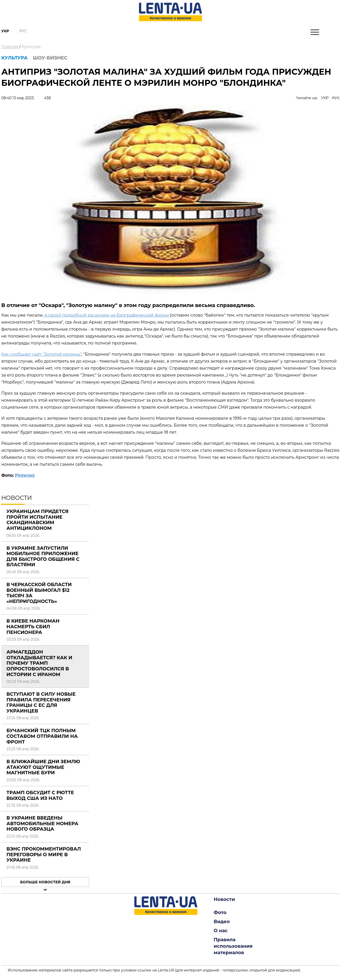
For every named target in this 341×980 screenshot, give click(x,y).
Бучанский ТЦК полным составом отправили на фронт (42, 736)
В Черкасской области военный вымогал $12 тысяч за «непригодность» (39, 593)
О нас (221, 931)
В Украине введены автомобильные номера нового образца (42, 824)
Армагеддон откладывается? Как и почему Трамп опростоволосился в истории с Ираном (39, 663)
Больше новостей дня (45, 882)
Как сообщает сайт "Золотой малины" (41, 354)
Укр (5, 31)
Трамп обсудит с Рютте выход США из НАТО (40, 795)
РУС (336, 98)
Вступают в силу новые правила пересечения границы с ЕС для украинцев (41, 703)
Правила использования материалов (233, 946)
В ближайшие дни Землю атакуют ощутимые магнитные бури (43, 767)
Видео (222, 922)
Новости (224, 899)
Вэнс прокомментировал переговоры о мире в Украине (44, 855)
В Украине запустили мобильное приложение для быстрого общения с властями (43, 557)
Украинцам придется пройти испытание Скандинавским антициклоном (37, 520)
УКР (325, 98)
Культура (31, 47)
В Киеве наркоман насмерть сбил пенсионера (33, 627)
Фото (220, 913)
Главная (10, 47)
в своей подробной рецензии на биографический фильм (107, 315)
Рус (23, 31)
